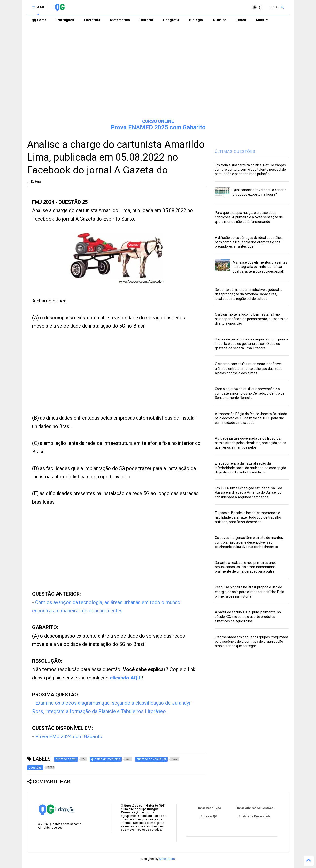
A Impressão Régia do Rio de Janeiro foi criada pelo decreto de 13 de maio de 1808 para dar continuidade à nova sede (251, 418)
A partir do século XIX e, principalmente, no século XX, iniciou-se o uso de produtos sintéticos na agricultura (248, 617)
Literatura (92, 20)
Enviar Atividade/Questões (255, 808)
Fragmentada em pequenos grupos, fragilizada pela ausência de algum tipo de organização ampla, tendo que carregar (251, 642)
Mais (262, 20)
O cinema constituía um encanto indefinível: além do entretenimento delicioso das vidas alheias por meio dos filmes (249, 368)
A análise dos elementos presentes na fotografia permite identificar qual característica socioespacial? (260, 267)
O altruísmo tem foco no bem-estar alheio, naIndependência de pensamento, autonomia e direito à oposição (252, 319)
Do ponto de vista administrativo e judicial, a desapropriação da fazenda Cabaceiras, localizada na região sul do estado (249, 294)
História (146, 20)
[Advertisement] (158, 77)
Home (39, 20)
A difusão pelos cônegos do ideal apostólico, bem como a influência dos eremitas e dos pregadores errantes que (249, 242)
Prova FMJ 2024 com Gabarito (69, 736)
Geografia (171, 20)
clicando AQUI (126, 678)
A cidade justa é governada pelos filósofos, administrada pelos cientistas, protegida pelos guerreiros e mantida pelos (250, 443)
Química (220, 20)
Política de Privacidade (255, 816)
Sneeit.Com (167, 859)
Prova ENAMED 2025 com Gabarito (158, 127)
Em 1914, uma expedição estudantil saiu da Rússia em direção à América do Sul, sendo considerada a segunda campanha (248, 492)
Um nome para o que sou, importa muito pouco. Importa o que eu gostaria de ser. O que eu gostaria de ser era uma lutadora (252, 344)
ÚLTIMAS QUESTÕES (235, 152)
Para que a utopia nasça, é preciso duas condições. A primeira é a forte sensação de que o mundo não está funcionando (249, 217)
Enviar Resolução (209, 808)
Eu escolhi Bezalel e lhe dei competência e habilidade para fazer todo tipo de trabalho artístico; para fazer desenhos (248, 517)
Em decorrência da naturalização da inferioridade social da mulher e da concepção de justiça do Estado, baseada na (250, 468)
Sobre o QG (209, 816)
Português (65, 20)
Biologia (196, 20)
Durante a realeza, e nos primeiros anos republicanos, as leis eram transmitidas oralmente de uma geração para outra (246, 567)
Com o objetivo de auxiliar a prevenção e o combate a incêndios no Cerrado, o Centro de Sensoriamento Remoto (250, 393)
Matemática (120, 20)
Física (241, 20)
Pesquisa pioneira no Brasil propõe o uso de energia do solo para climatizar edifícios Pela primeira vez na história (249, 592)
